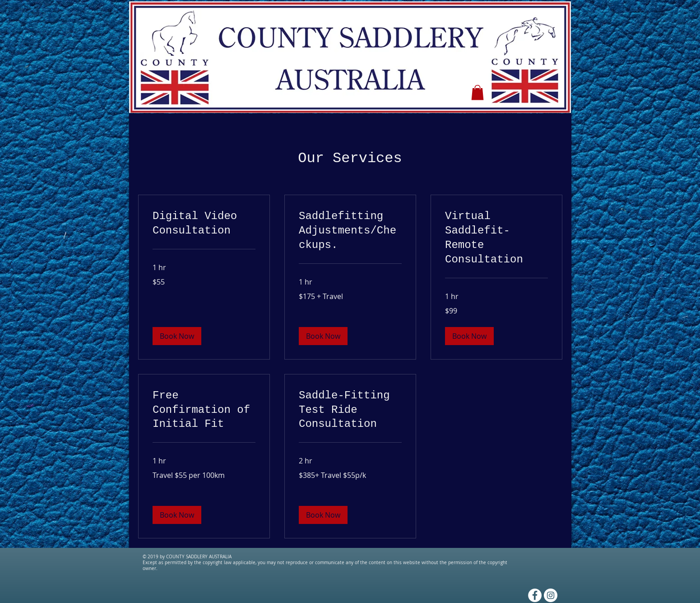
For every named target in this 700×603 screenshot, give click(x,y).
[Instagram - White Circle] (551, 595)
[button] (477, 92)
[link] (204, 224)
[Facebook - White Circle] (535, 595)
